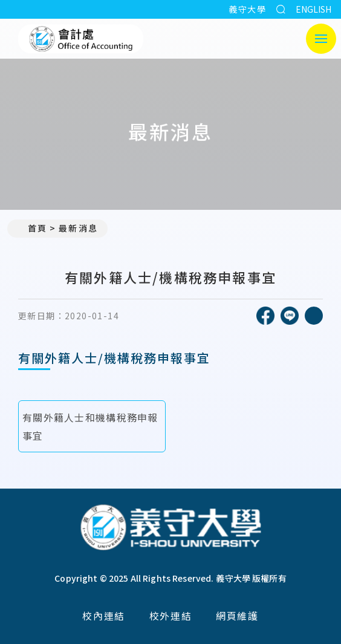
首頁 (32, 228)
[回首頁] (170, 529)
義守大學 (247, 9)
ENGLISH (313, 9)
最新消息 (78, 228)
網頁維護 (237, 616)
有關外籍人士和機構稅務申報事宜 (90, 426)
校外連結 (170, 616)
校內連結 (103, 616)
